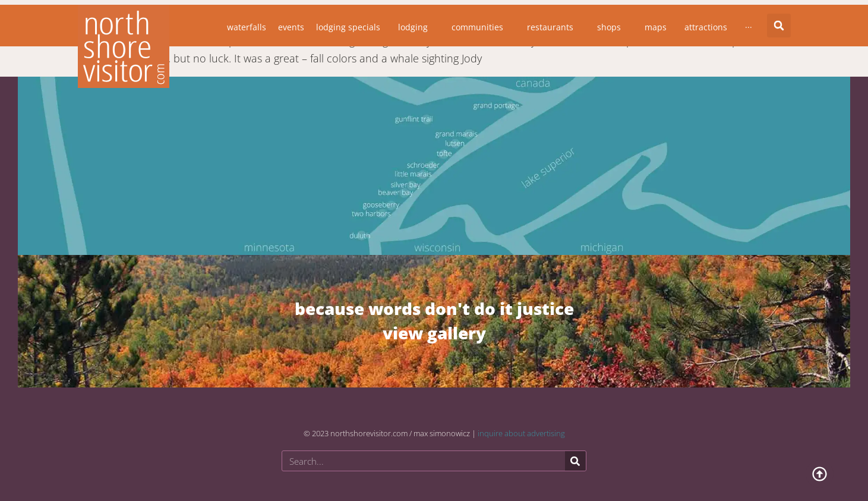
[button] (779, 26)
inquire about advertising (521, 433)
